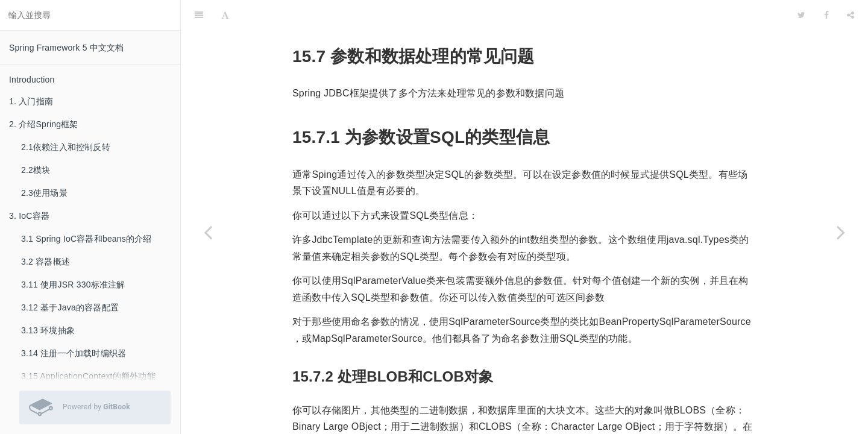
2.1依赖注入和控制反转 (66, 147)
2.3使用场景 (44, 193)
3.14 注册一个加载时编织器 (74, 353)
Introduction (32, 80)
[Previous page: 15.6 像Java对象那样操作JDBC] (208, 232)
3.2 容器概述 (46, 262)
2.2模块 (36, 170)
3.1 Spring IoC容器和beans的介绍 (86, 239)
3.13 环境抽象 (48, 330)
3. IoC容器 (29, 216)
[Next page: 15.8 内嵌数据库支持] (841, 232)
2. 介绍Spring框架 (44, 124)
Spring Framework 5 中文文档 (67, 48)
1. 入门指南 (31, 101)
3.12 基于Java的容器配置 (70, 307)
